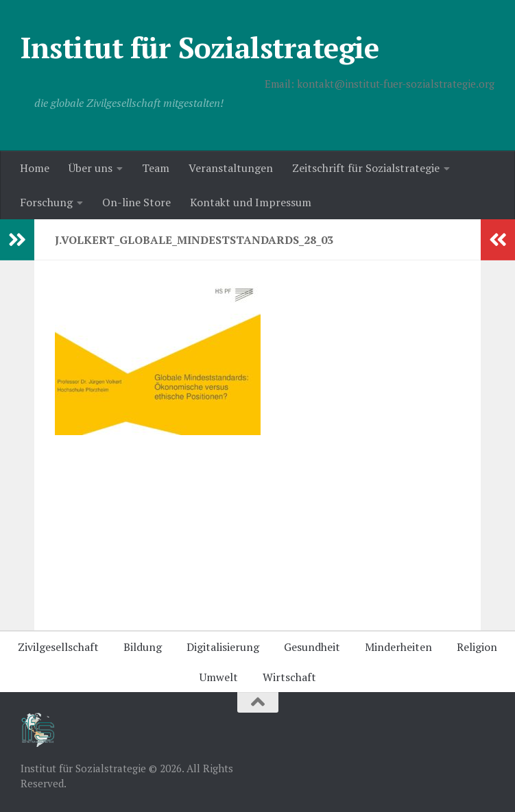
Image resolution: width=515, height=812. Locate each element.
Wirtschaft (289, 677)
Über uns (91, 168)
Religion (477, 647)
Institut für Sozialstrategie (200, 47)
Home (35, 168)
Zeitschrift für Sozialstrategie (366, 168)
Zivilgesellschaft (58, 647)
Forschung (46, 202)
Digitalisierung (223, 647)
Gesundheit (312, 647)
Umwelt (219, 677)
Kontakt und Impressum (251, 202)
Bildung (143, 647)
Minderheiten (398, 647)
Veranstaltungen (231, 168)
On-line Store (136, 202)
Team (156, 168)
